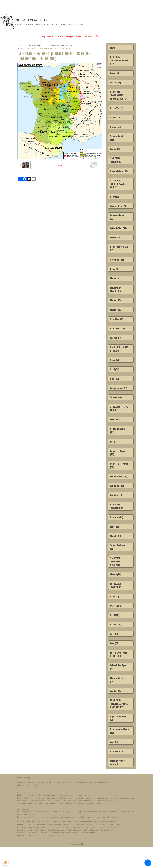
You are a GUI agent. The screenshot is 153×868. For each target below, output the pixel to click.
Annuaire (87, 38)
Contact (78, 38)
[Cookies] (6, 863)
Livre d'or (59, 38)
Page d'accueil (48, 38)
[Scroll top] (148, 863)
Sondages (69, 38)
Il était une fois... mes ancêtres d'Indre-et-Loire (53, 47)
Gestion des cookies (76, 865)
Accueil (20, 47)
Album (28, 47)
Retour (60, 166)
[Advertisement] (48, 6)
